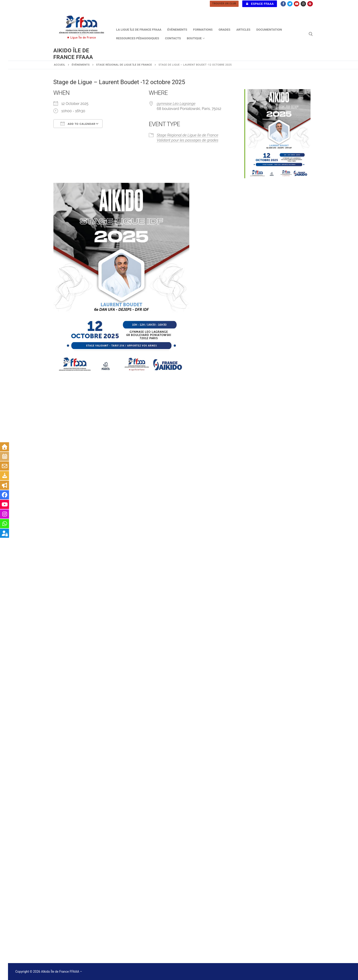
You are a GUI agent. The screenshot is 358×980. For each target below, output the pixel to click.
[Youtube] (296, 4)
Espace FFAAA (260, 4)
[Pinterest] (310, 4)
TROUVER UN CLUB (224, 4)
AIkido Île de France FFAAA (73, 54)
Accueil (60, 65)
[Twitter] (290, 4)
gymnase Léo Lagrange (176, 104)
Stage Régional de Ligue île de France (124, 65)
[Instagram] (303, 4)
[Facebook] (283, 4)
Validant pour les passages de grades (188, 140)
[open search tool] (311, 34)
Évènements (81, 65)
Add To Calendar (78, 124)
